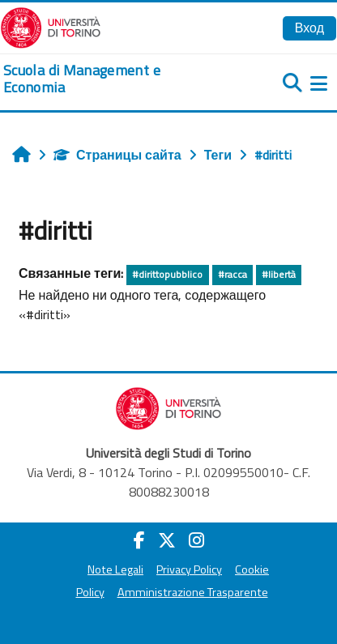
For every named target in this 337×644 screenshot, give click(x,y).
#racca (232, 274)
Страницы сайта (117, 155)
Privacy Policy (189, 569)
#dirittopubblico (167, 274)
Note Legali (115, 569)
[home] (112, 79)
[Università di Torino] (51, 26)
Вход (309, 28)
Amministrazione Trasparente (193, 592)
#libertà (279, 274)
